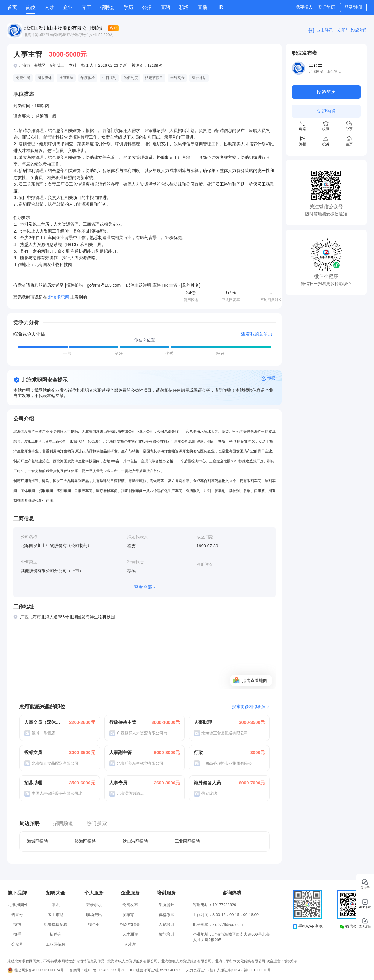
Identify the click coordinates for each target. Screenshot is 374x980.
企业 (68, 7)
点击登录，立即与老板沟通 (341, 30)
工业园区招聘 (187, 841)
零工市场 (56, 915)
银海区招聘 (85, 841)
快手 (17, 934)
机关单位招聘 (56, 924)
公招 (147, 7)
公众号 (17, 944)
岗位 (31, 7)
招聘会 (107, 7)
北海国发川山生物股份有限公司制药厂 (65, 28)
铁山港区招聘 (135, 841)
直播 (203, 7)
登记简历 (326, 7)
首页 (12, 7)
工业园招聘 (56, 944)
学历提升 (166, 905)
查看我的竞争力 (257, 334)
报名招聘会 (130, 924)
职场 (184, 7)
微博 (17, 924)
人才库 (130, 944)
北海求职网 (17, 905)
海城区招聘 (37, 841)
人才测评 (130, 934)
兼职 (56, 905)
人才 (49, 7)
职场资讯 (94, 915)
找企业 (94, 924)
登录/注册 (353, 7)
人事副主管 (120, 752)
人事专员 (118, 783)
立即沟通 (326, 111)
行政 (198, 752)
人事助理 (203, 722)
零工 (86, 7)
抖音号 (17, 915)
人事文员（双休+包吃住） (42, 722)
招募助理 (33, 783)
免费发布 (130, 905)
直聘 (165, 7)
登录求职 (94, 905)
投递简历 (326, 92)
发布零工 (130, 915)
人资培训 (166, 924)
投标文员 (33, 752)
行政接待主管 (123, 722)
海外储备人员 (207, 783)
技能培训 (166, 934)
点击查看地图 (255, 680)
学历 (128, 7)
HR (220, 7)
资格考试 (166, 915)
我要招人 (304, 7)
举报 (271, 378)
